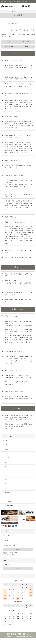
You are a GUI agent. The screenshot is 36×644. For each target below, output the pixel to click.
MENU (18, 640)
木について (10, 42)
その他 (27, 46)
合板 (6, 445)
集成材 (6, 449)
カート (18, 568)
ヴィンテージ (8, 458)
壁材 (6, 484)
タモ (6, 475)
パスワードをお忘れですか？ (11, 553)
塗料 (6, 488)
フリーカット (8, 493)
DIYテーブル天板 (9, 506)
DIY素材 (5, 440)
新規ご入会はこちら (9, 554)
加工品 (6, 454)
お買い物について (9, 46)
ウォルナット (8, 471)
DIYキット (5, 497)
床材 (6, 480)
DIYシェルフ (8, 501)
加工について (27, 42)
